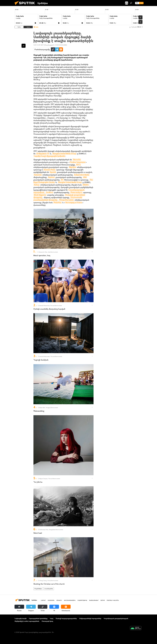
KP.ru (78, 165)
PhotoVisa (58, 202)
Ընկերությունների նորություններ (90, 618)
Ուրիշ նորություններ (46, 18)
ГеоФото (50, 192)
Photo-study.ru (76, 192)
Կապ (52, 618)
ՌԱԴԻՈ (103, 600)
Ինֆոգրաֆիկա (82, 600)
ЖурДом (72, 167)
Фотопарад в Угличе (74, 202)
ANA (85, 177)
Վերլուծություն (70, 600)
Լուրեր (18, 18)
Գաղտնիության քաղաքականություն (116, 618)
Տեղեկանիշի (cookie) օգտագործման (27, 621)
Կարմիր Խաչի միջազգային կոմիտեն (49, 156)
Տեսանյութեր (94, 600)
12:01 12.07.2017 (39, 45)
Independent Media (82, 175)
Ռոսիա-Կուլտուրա (78, 162)
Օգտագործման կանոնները (38, 618)
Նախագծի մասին (21, 618)
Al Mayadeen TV (43, 154)
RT (62, 180)
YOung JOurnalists (66, 200)
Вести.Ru (77, 160)
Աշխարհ (59, 600)
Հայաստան (51, 600)
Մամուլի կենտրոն (113, 600)
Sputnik (53, 172)
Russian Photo (49, 170)
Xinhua (37, 185)
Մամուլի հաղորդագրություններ (66, 618)
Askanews (38, 175)
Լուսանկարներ (49, 589)
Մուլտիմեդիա (38, 589)
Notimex (51, 177)
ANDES (86, 185)
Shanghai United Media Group (64, 154)
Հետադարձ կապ (47, 621)
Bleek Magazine (40, 195)
